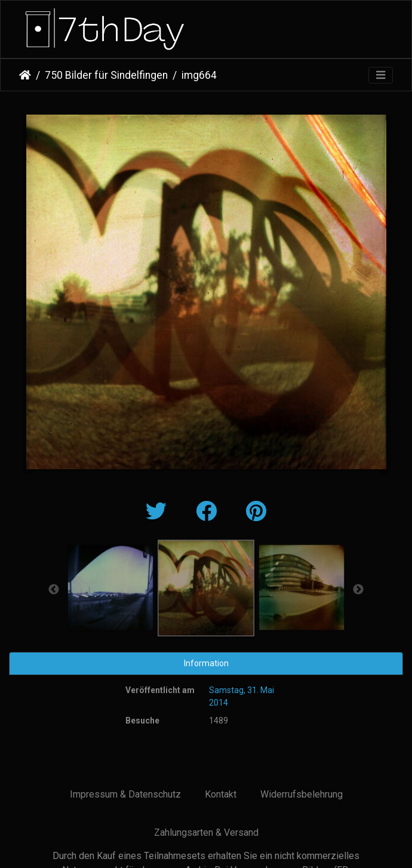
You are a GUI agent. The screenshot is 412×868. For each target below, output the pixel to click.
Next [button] (358, 590)
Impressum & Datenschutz (125, 794)
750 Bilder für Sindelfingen (106, 75)
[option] (110, 587)
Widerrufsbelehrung (302, 794)
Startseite (25, 75)
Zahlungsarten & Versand (206, 832)
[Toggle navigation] (381, 76)
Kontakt (221, 794)
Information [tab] (206, 663)
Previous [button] (54, 590)
